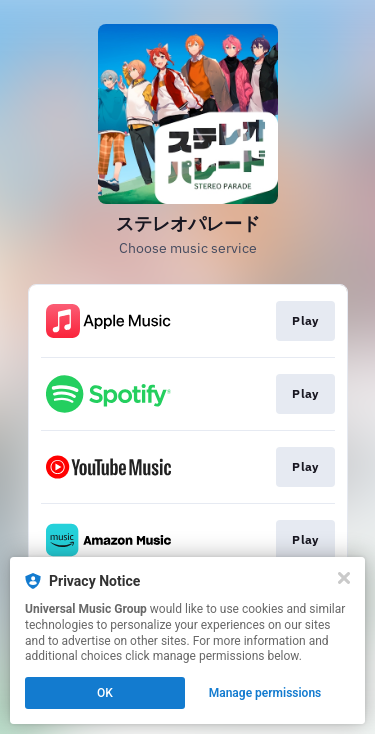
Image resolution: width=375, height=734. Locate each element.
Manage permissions (265, 693)
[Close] (344, 578)
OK (105, 693)
